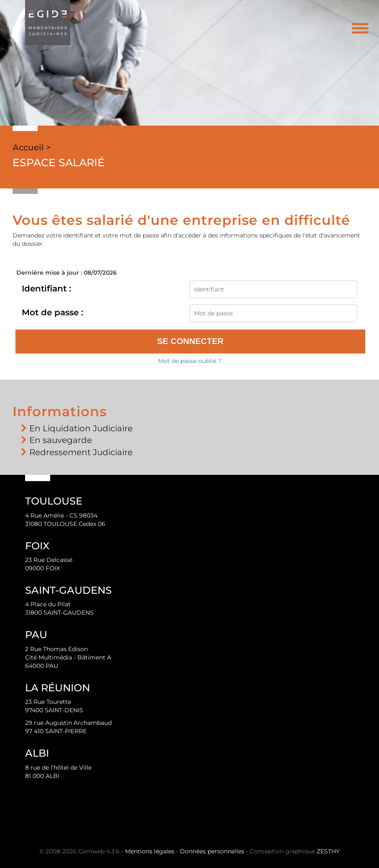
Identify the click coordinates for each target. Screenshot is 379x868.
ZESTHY (328, 851)
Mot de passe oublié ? (190, 361)
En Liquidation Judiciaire (81, 428)
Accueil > (32, 147)
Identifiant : (46, 288)
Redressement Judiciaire (81, 452)
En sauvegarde (61, 440)
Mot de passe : (52, 312)
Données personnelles (212, 851)
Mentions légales (150, 851)
